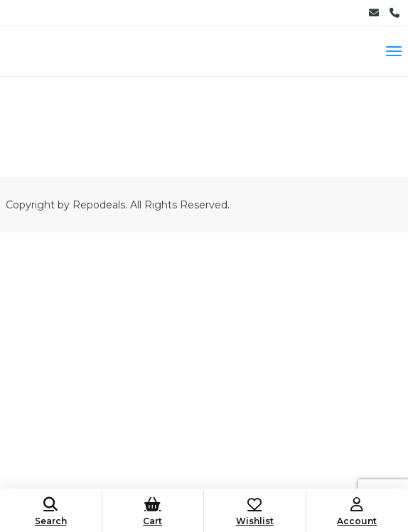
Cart (153, 512)
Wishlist (255, 512)
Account (358, 512)
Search (51, 512)
